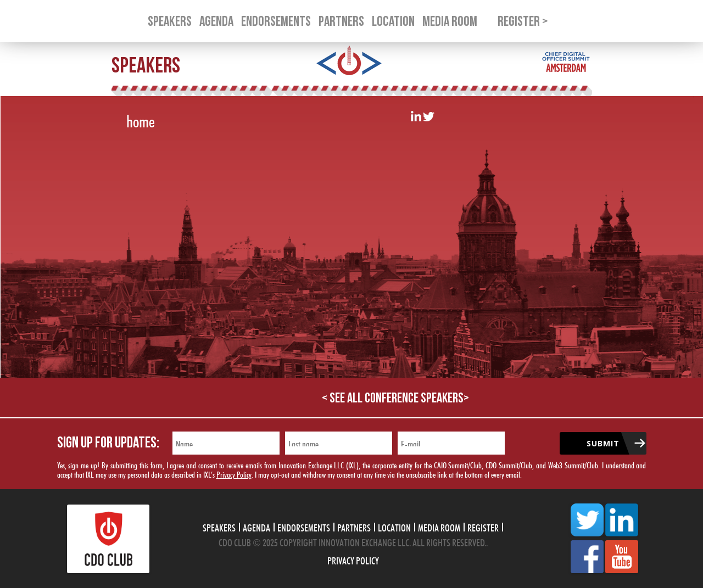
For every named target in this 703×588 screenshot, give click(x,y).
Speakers (219, 527)
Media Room (439, 527)
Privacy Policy (234, 474)
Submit (603, 443)
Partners (354, 527)
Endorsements (304, 527)
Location (394, 527)
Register (483, 527)
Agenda (256, 527)
